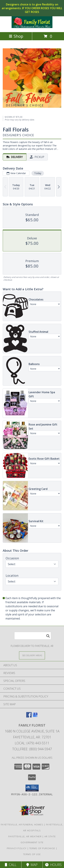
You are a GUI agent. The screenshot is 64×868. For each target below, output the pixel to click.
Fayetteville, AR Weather (25, 836)
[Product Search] (33, 636)
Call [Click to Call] (11, 865)
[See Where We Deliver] (32, 655)
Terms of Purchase (42, 848)
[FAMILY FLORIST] (32, 27)
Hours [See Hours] (53, 865)
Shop (16, 36)
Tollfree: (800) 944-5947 (32, 749)
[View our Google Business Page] (35, 716)
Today (38, 173)
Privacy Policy (17, 848)
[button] (32, 788)
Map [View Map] (32, 865)
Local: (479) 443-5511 (32, 743)
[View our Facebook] (29, 716)
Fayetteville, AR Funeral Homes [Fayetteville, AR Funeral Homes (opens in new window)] (22, 825)
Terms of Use (32, 854)
